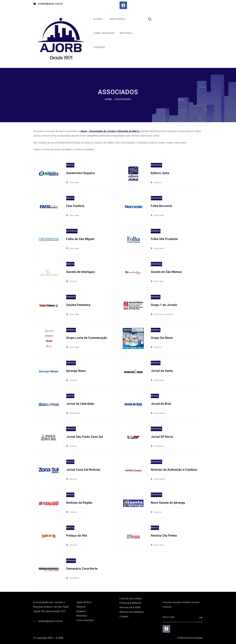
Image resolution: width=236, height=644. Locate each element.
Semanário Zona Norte (82, 569)
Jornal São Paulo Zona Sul (85, 437)
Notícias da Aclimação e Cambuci (174, 470)
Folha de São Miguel (80, 239)
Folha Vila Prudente (164, 239)
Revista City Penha (164, 536)
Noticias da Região (79, 503)
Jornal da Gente (162, 371)
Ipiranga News (76, 371)
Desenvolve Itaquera (80, 173)
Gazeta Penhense (78, 305)
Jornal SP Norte (162, 437)
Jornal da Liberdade (80, 404)
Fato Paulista (75, 206)
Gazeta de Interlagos (81, 272)
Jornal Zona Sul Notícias (83, 470)
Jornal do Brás (161, 404)
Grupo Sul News (162, 338)
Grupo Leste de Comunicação (87, 338)
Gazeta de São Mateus (166, 272)
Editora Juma (160, 173)
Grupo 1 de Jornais (164, 305)
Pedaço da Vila (77, 536)
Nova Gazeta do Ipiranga (168, 503)
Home (108, 99)
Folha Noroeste (161, 206)
